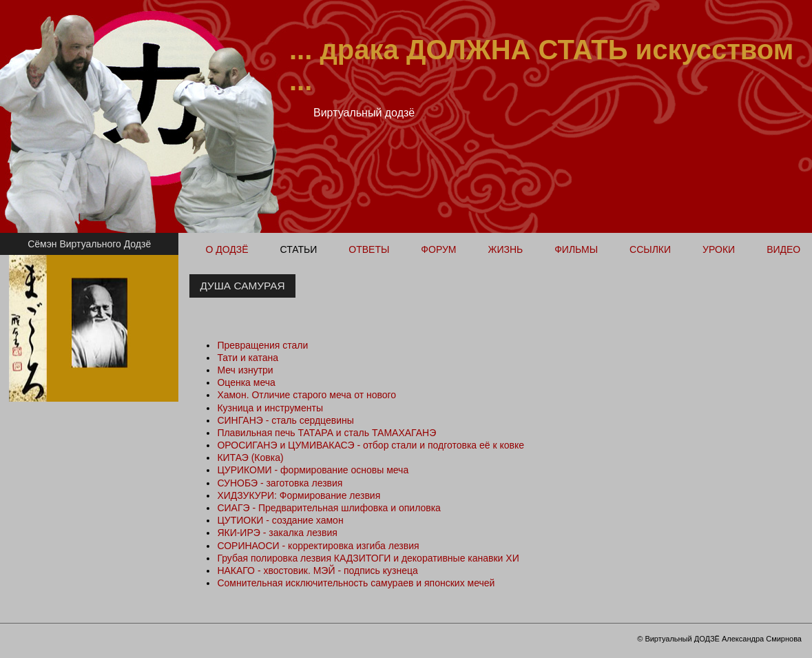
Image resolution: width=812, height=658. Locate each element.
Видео (783, 249)
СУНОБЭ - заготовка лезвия (280, 483)
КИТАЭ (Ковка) (250, 457)
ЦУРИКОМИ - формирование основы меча (313, 470)
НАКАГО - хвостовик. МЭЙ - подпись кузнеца (317, 570)
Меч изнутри (245, 370)
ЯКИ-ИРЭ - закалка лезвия (277, 533)
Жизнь (505, 249)
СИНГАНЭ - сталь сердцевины (285, 420)
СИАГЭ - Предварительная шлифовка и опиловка (329, 508)
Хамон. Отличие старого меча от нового (306, 395)
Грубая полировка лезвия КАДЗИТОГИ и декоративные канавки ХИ (368, 558)
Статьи (299, 249)
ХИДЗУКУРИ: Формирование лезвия (299, 495)
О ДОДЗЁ (227, 249)
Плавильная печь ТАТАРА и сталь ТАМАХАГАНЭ (326, 433)
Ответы (369, 249)
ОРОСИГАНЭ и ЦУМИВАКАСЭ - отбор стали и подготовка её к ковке (371, 445)
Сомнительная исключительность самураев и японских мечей (356, 583)
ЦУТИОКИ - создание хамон (280, 520)
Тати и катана (248, 358)
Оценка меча (246, 382)
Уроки (719, 249)
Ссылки (650, 249)
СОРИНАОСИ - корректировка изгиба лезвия (318, 546)
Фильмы (576, 249)
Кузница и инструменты (270, 408)
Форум (438, 249)
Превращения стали (262, 345)
